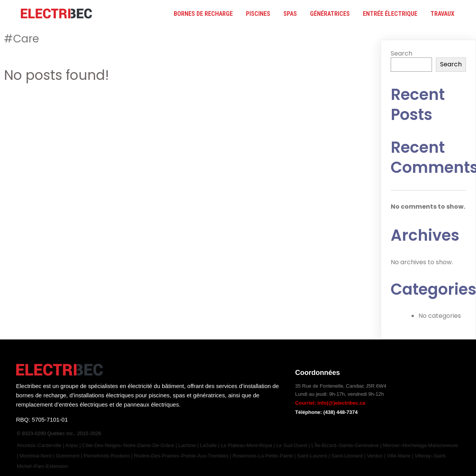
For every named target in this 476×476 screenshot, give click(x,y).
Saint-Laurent (312, 456)
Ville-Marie (399, 456)
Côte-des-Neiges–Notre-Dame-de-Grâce (128, 445)
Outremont (67, 456)
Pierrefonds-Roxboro (107, 456)
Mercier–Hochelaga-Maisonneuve (420, 445)
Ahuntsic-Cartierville (40, 445)
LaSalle (208, 445)
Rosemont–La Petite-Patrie (263, 456)
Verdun (375, 456)
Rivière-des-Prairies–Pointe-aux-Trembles (181, 456)
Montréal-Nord (36, 456)
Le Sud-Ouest (292, 445)
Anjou (72, 445)
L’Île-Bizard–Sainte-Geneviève (345, 445)
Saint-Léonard (347, 456)
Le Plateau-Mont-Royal (246, 445)
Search (401, 53)
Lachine (188, 445)
